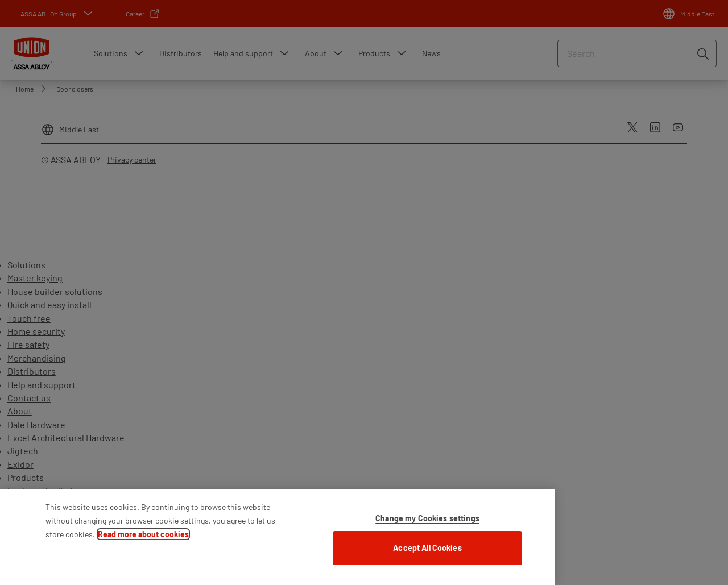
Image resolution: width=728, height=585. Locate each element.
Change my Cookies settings (427, 524)
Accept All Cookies (427, 553)
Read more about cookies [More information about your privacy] (143, 540)
